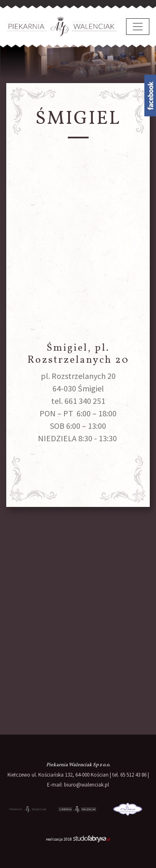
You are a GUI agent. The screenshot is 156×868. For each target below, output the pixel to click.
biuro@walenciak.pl (87, 785)
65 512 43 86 (133, 775)
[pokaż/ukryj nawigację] (138, 27)
